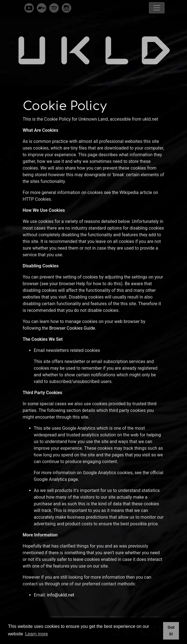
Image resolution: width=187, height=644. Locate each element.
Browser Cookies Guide (72, 328)
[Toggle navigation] (157, 8)
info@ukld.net (61, 595)
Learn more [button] (37, 634)
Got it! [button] (171, 631)
